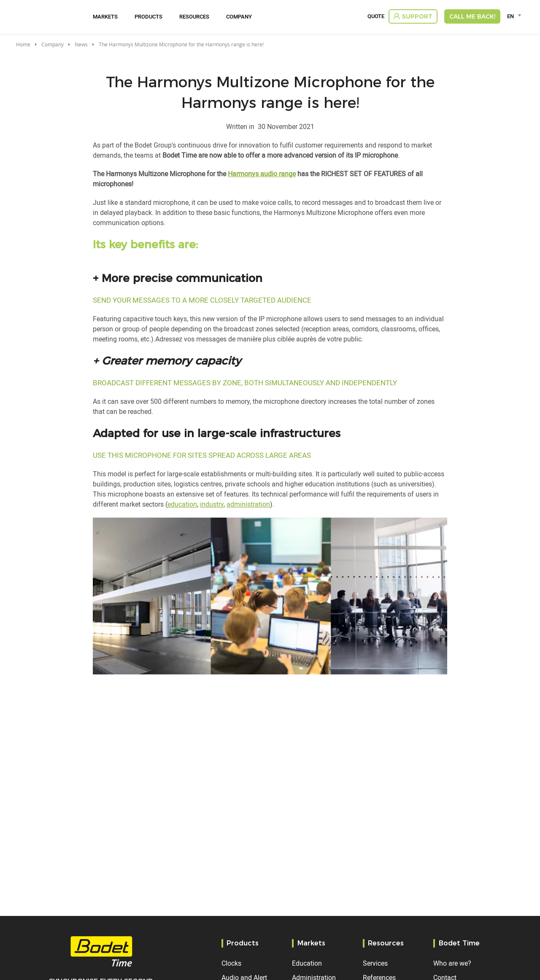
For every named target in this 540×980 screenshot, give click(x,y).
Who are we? (452, 963)
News (81, 44)
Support (417, 16)
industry (212, 504)
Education (307, 963)
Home (23, 44)
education (182, 504)
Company (239, 16)
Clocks (231, 963)
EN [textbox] (510, 16)
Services (375, 963)
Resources (194, 16)
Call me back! (472, 16)
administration (248, 504)
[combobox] (515, 16)
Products (148, 16)
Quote (376, 16)
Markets (105, 16)
